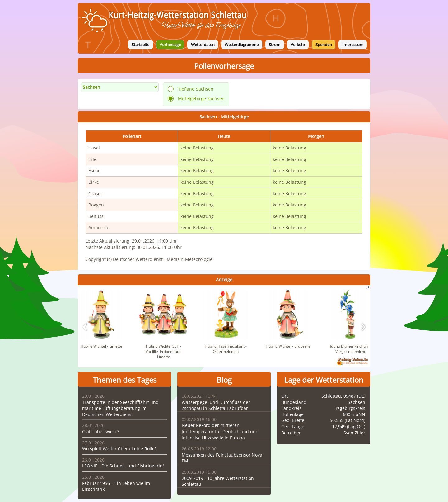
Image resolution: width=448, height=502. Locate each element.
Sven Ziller (354, 433)
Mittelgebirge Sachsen (201, 99)
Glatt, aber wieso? (101, 431)
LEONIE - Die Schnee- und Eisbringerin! (123, 466)
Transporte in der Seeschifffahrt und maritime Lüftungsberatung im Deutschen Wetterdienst (120, 408)
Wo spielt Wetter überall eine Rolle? (119, 449)
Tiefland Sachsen (196, 89)
